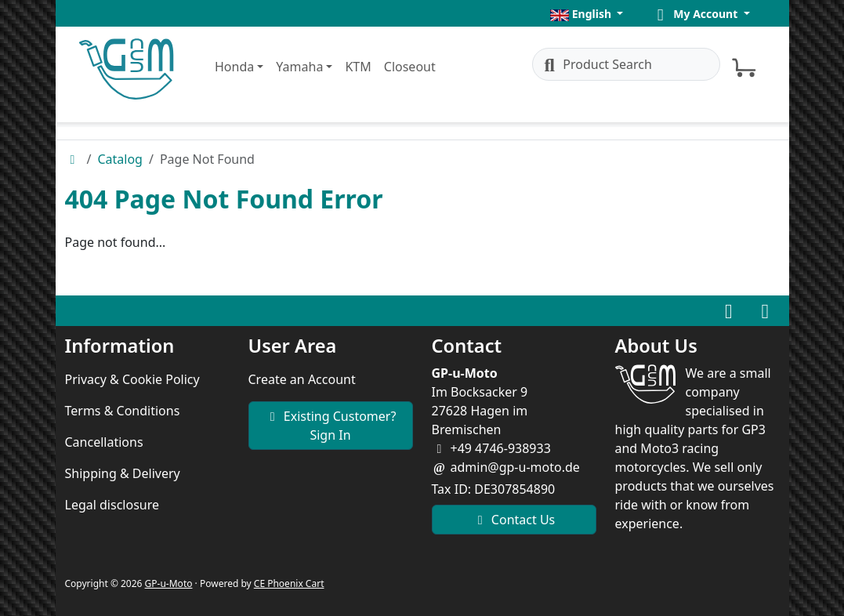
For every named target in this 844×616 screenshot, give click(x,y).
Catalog (120, 159)
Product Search (596, 64)
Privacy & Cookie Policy (132, 379)
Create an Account (302, 379)
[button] (587, 14)
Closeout (410, 67)
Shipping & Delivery (123, 473)
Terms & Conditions (123, 411)
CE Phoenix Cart (289, 583)
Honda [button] (234, 67)
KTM (358, 67)
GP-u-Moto (169, 583)
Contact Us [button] (514, 520)
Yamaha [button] (299, 67)
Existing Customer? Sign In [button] (331, 426)
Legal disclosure (112, 505)
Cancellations (104, 442)
